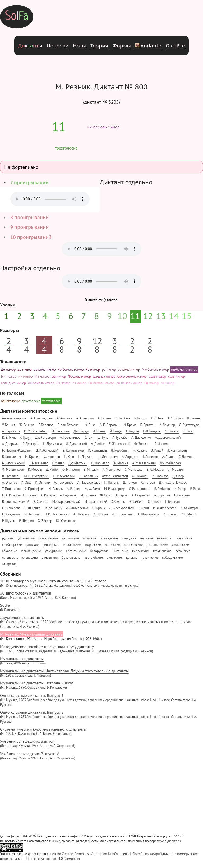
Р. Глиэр (188, 431)
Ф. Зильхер (142, 444)
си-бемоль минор (129, 383)
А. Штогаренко (148, 514)
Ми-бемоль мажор (155, 370)
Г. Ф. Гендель (152, 431)
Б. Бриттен (148, 425)
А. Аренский (85, 418)
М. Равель (56, 489)
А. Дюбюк (98, 444)
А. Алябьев (64, 418)
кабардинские (172, 558)
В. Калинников (73, 450)
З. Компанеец (177, 450)
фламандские (31, 551)
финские (32, 545)
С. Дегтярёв (31, 444)
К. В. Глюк (9, 438)
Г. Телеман (172, 502)
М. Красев (32, 457)
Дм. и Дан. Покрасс (173, 482)
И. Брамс (130, 425)
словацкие (30, 558)
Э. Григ (89, 438)
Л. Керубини (120, 450)
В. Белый (193, 418)
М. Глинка (172, 431)
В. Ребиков (162, 489)
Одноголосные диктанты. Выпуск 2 (101, 717)
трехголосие (66, 148)
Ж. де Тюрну (53, 508)
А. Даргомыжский (168, 438)
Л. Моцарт (176, 469)
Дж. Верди (81, 431)
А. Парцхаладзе (89, 482)
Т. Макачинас (39, 463)
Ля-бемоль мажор (41, 383)
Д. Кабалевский (47, 450)
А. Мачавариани (144, 463)
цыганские (120, 551)
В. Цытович (32, 514)
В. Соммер (41, 502)
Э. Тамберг (136, 502)
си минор (168, 383)
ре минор (109, 370)
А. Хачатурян (190, 508)
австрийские (94, 558)
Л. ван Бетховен (69, 425)
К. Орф (26, 482)
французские (48, 538)
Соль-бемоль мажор (132, 376)
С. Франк (99, 508)
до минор (25, 370)
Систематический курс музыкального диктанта (101, 731)
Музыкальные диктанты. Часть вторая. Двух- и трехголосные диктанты (101, 673)
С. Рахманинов (140, 489)
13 (161, 316)
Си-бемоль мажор (101, 383)
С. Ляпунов (186, 457)
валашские (50, 558)
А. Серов (121, 495)
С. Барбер (123, 418)
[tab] (50, 183)
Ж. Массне (121, 463)
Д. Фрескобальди (122, 508)
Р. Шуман (9, 521)
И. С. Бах (157, 418)
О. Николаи (140, 476)
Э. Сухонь (118, 502)
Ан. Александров (14, 418)
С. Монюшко (133, 469)
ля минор (79, 383)
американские (157, 545)
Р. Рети (195, 489)
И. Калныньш (97, 450)
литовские (112, 545)
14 (174, 316)
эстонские (183, 551)
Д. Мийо (52, 469)
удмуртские (53, 551)
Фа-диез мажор (79, 376)
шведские (129, 538)
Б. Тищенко (33, 508)
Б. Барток (140, 418)
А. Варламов (11, 431)
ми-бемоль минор (103, 127)
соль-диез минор (13, 383)
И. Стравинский (96, 502)
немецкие (164, 538)
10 (123, 316)
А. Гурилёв (120, 438)
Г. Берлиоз (46, 425)
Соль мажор (158, 376)
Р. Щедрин (26, 521)
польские (89, 538)
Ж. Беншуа (27, 425)
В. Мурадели (11, 476)
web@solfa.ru (171, 841)
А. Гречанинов (70, 438)
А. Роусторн (68, 495)
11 (59, 127)
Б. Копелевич (12, 457)
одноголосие (10, 401)
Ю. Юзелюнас (66, 521)
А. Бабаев (105, 418)
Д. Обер (178, 476)
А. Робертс (48, 495)
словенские (180, 545)
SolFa (101, 607)
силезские (114, 558)
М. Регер (180, 489)
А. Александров (42, 418)
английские (71, 538)
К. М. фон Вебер (36, 431)
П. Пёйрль (112, 482)
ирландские (109, 538)
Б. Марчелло (100, 463)
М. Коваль (140, 450)
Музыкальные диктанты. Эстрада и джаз (101, 685)
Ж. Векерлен (61, 431)
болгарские (184, 538)
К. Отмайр (42, 482)
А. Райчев (73, 489)
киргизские (140, 551)
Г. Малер (58, 463)
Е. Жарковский (120, 444)
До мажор (8, 370)
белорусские (99, 551)
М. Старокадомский (66, 502)
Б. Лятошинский (14, 463)
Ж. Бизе (90, 425)
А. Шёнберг (82, 514)
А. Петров (148, 482)
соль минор (177, 376)
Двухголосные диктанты (101, 622)
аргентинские (76, 551)
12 (148, 316)
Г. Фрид (144, 508)
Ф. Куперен (52, 457)
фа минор (59, 376)
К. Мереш (35, 469)
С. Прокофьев (35, 489)
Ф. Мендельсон (13, 469)
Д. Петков (130, 482)
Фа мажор (42, 376)
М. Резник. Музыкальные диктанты (101, 636)
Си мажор (151, 383)
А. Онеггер (10, 482)
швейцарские (12, 545)
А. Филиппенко (77, 508)
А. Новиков (160, 476)
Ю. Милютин (71, 469)
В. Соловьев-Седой (16, 502)
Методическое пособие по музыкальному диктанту (101, 649)
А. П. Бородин (110, 425)
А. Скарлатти (141, 495)
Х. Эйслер (45, 521)
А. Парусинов (64, 482)
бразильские (71, 558)
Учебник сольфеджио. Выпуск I (101, 743)
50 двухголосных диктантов (101, 595)
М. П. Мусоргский (37, 476)
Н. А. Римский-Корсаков (19, 495)
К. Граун (26, 438)
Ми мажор (9, 376)
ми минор (26, 376)
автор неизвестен (115, 476)
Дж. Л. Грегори (45, 438)
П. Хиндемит (11, 514)
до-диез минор (45, 370)
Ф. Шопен (101, 514)
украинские (26, 538)
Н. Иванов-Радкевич (17, 450)
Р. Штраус (170, 514)
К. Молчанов (111, 469)
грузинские (150, 558)
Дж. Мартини (78, 463)
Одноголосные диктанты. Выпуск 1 (101, 700)
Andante (148, 45)
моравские (93, 545)
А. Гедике (132, 431)
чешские (147, 538)
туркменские (162, 551)
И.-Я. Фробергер (165, 508)
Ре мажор (93, 370)
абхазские (10, 551)
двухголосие (31, 401)
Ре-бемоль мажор (71, 370)
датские (132, 558)
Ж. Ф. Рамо (92, 489)
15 (187, 316)
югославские (133, 545)
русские (8, 538)
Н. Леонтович (108, 457)
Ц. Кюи (69, 457)
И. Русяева (88, 495)
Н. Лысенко (150, 457)
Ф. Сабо (105, 495)
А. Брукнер (167, 425)
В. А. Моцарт (156, 469)
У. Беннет (9, 425)
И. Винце (99, 431)
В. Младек (91, 469)
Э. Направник (89, 476)
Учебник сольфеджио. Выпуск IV (101, 756)
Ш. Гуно (103, 438)
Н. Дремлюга (52, 444)
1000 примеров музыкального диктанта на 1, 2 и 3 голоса (101, 583)
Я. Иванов (162, 444)
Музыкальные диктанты (101, 661)
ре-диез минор (129, 370)
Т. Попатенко (11, 489)
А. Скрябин (162, 495)
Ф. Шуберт (188, 514)
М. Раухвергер (115, 489)
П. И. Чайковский (57, 514)
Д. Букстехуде (189, 425)
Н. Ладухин (86, 457)
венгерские (51, 545)
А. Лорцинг (130, 457)
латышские (10, 558)
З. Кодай (157, 450)
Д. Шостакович (123, 514)
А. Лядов (168, 457)
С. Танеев (155, 502)
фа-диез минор (104, 376)
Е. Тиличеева (11, 508)
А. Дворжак (10, 444)
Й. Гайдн (116, 431)
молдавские (72, 545)
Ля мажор (63, 383)
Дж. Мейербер (170, 463)
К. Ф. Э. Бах (175, 418)
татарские (9, 564)
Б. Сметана (182, 495)
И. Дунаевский (76, 444)
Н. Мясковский (64, 476)
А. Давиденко (141, 438)
